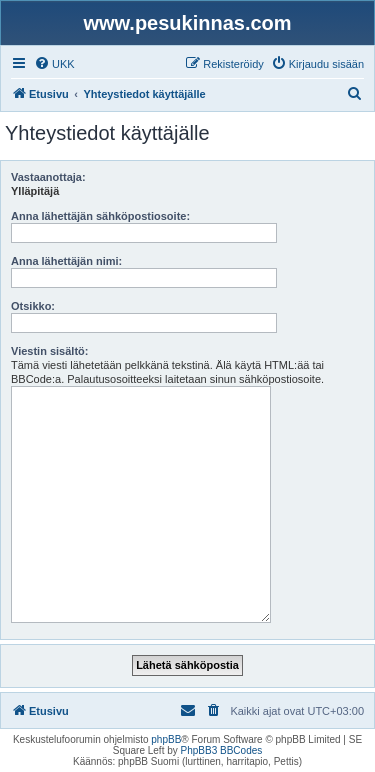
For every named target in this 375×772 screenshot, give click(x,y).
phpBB (166, 739)
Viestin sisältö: (49, 351)
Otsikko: (33, 306)
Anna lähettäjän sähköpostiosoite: (100, 216)
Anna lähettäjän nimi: (66, 261)
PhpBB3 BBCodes (222, 750)
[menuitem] (54, 64)
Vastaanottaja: (48, 177)
